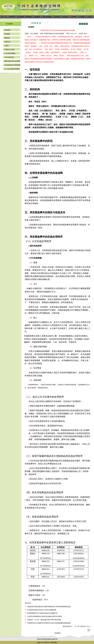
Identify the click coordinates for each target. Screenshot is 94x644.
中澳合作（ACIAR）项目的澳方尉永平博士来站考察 (44, 620)
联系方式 (47, 642)
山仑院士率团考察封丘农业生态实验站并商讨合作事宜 (45, 616)
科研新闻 (7, 34)
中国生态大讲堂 (9, 50)
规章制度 (29, 17)
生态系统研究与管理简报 (12, 65)
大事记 (7, 46)
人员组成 (82, 17)
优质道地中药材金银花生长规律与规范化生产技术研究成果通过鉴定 (49, 607)
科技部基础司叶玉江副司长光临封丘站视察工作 (42, 613)
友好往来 (7, 42)
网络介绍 (12, 17)
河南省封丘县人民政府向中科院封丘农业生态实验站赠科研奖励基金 (49, 623)
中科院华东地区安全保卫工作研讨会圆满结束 (42, 610)
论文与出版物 (47, 17)
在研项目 (37, 17)
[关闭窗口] (58, 633)
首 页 (4, 17)
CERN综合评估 (9, 57)
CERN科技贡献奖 (10, 53)
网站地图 (54, 642)
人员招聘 (73, 17)
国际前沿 (7, 38)
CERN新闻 (21, 17)
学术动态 (57, 17)
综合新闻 (7, 30)
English (90, 17)
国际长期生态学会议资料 (12, 61)
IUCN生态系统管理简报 (12, 69)
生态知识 (65, 17)
